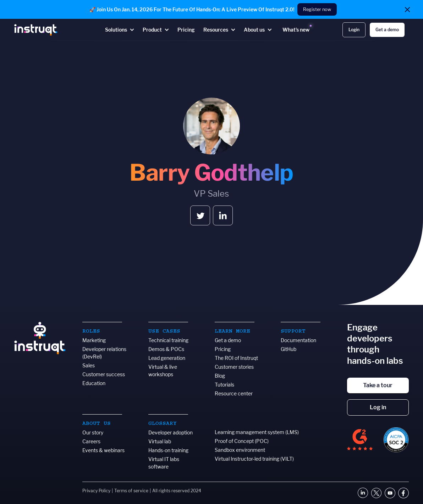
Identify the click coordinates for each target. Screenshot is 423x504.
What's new (296, 30)
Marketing (94, 340)
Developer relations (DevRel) (104, 353)
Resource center (234, 393)
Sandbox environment (240, 450)
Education (94, 383)
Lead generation (167, 358)
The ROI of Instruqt (236, 358)
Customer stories (234, 367)
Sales (89, 365)
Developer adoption (171, 432)
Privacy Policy (96, 491)
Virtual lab (160, 441)
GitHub (289, 349)
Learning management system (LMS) (257, 432)
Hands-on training (168, 450)
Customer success (104, 374)
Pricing (223, 349)
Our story (93, 432)
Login (354, 30)
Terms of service (131, 491)
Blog (220, 376)
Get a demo (387, 30)
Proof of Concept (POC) (242, 441)
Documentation (298, 340)
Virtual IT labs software (164, 463)
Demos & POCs (166, 349)
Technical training (168, 340)
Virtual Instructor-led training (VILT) (254, 459)
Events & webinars (103, 450)
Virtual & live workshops (163, 371)
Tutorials (224, 385)
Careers (91, 441)
